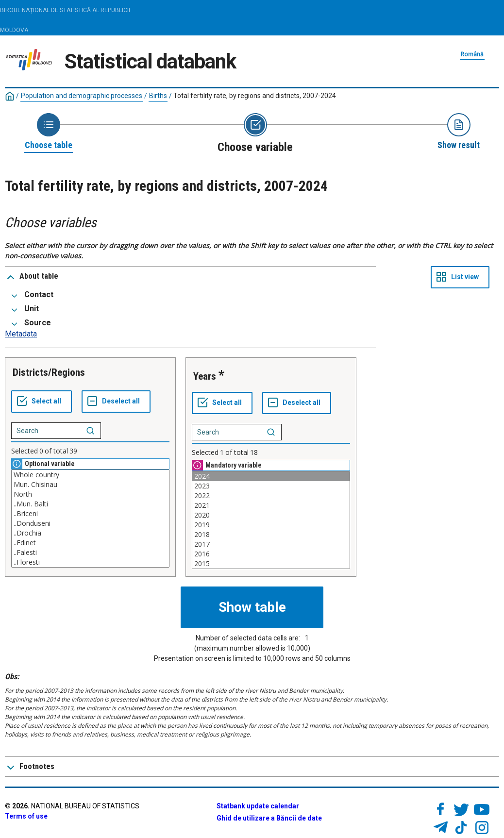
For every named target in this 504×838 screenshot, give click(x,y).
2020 (271, 515)
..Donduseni (90, 523)
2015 (271, 564)
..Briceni (90, 514)
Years (205, 376)
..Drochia (90, 533)
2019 (271, 525)
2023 (271, 486)
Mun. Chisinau (90, 485)
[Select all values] (42, 402)
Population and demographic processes (82, 96)
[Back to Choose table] (49, 132)
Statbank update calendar (258, 806)
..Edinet (90, 543)
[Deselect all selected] (116, 402)
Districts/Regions (49, 372)
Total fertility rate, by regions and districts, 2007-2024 (255, 96)
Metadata (21, 334)
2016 (271, 554)
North (90, 494)
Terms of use (26, 816)
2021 (271, 505)
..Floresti (90, 562)
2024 (271, 476)
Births (158, 96)
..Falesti (90, 553)
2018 (271, 535)
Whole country (90, 475)
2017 (271, 544)
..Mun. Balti (90, 504)
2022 (271, 496)
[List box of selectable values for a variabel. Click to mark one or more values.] (90, 519)
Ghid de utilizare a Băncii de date (269, 818)
